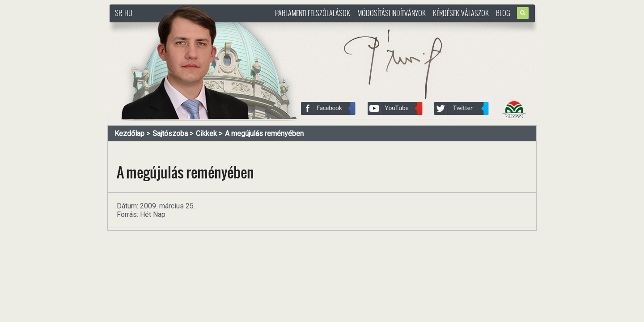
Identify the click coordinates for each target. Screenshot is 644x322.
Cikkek (206, 133)
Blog (503, 13)
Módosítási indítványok (392, 13)
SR (119, 13)
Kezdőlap (129, 133)
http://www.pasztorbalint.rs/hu (182, 27)
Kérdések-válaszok (461, 13)
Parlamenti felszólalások (313, 13)
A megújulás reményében (264, 133)
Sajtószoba (170, 133)
